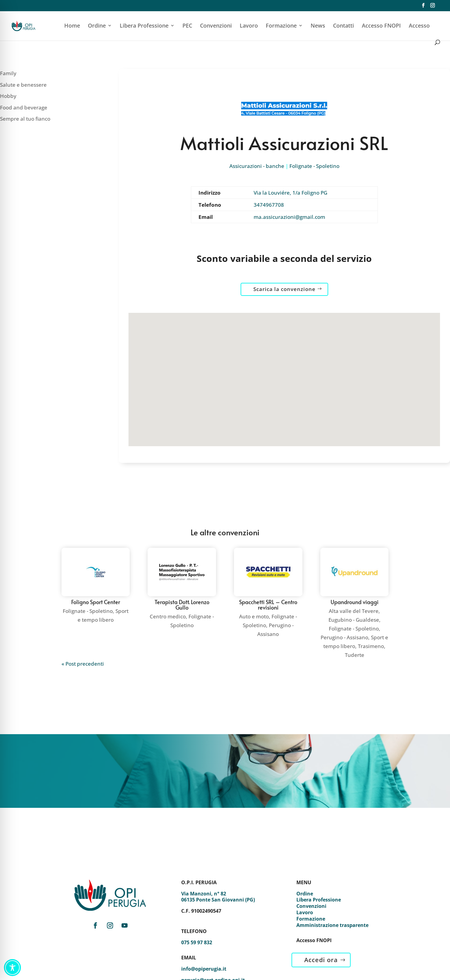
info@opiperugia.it (204, 969)
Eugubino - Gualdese (354, 620)
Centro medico (168, 616)
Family (8, 73)
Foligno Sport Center (96, 602)
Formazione (281, 26)
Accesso (419, 26)
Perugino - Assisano (344, 637)
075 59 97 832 (197, 942)
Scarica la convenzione (284, 289)
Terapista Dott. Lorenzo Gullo (182, 605)
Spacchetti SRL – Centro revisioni (268, 605)
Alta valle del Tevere (354, 611)
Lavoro (249, 26)
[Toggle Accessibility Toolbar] (12, 968)
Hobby (8, 96)
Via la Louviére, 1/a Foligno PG (290, 193)
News (318, 26)
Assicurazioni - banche (257, 166)
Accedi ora (321, 960)
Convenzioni (216, 26)
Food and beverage (24, 107)
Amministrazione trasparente (332, 925)
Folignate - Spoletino (314, 166)
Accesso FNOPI (381, 26)
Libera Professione (144, 26)
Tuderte (355, 655)
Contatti (343, 26)
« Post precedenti (83, 664)
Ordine (97, 26)
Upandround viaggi (355, 602)
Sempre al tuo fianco (25, 119)
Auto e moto (254, 616)
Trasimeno (371, 646)
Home (72, 26)
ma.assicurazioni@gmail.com (289, 217)
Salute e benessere (23, 85)
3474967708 (269, 205)
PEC (187, 26)
